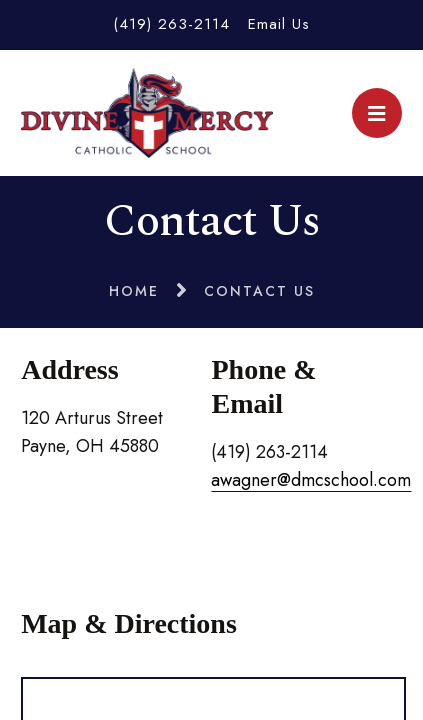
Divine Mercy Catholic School (147, 113)
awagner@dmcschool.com (311, 480)
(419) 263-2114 (171, 24)
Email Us (279, 24)
